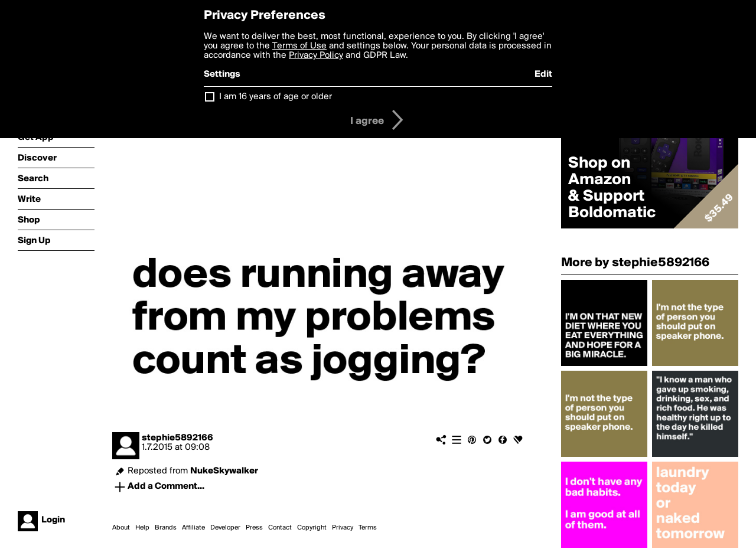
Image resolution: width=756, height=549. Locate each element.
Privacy (343, 528)
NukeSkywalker (224, 471)
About (121, 528)
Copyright (312, 528)
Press (254, 528)
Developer (225, 528)
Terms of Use (299, 46)
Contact (280, 528)
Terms (368, 528)
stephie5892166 (177, 438)
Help (142, 528)
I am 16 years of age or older (276, 97)
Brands (166, 528)
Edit (543, 74)
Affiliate (193, 528)
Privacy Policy (316, 55)
